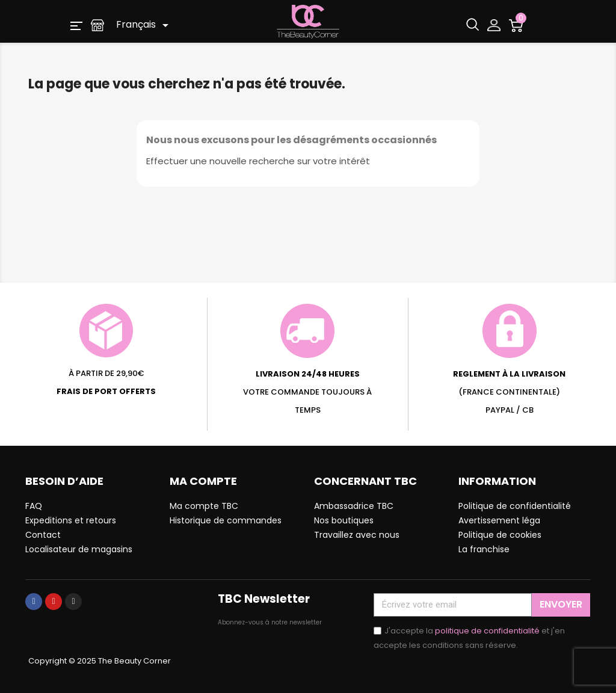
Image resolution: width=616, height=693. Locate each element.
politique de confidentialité (487, 631)
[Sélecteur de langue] (144, 25)
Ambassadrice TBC (354, 506)
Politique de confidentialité (515, 506)
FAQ (34, 506)
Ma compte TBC (204, 506)
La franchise (484, 549)
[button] (76, 25)
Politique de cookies (500, 535)
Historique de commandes (226, 520)
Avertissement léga (499, 520)
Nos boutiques (344, 520)
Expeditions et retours (71, 520)
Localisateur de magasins (79, 549)
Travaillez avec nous (357, 535)
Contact (43, 535)
